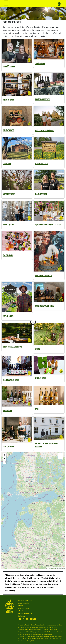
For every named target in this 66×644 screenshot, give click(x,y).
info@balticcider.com (26, 613)
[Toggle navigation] (6, 3)
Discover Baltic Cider (25, 600)
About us (22, 611)
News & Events (24, 608)
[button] (5, 13)
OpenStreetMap (52, 568)
